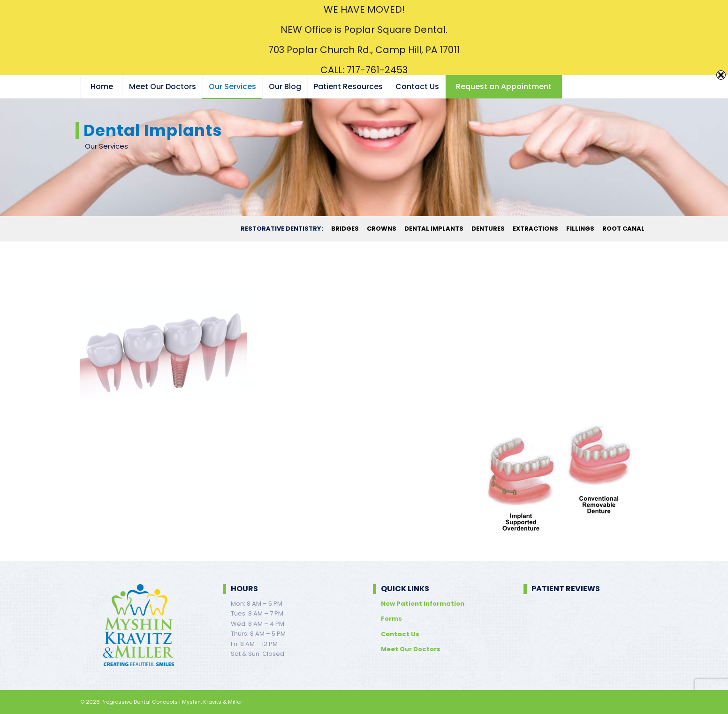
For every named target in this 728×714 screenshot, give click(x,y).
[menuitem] (101, 87)
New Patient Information (423, 604)
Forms (391, 619)
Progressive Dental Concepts (140, 702)
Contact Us (400, 634)
